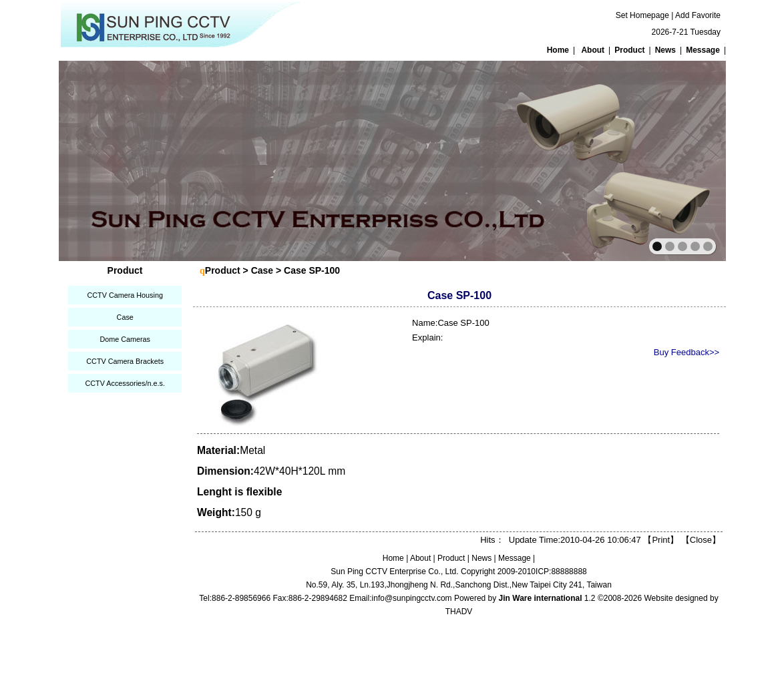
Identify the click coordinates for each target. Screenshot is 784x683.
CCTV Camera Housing (125, 295)
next (687, 160)
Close (701, 540)
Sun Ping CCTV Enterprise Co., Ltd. (394, 572)
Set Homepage (642, 15)
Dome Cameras (125, 339)
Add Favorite (698, 15)
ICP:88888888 (561, 572)
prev (98, 160)
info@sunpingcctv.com (412, 598)
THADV (459, 612)
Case (125, 317)
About (593, 50)
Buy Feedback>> (687, 352)
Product (629, 50)
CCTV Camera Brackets (125, 361)
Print (661, 540)
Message (703, 50)
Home (558, 50)
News (665, 50)
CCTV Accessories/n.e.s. (125, 383)
